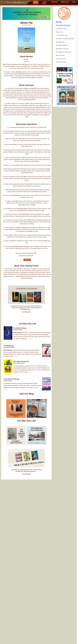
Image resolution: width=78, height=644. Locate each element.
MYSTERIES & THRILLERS (64, 52)
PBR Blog (59, 22)
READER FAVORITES (62, 45)
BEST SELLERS (60, 55)
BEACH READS (60, 42)
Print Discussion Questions (26, 256)
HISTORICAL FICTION (62, 49)
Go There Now (26, 312)
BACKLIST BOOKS (61, 62)
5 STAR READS (62, 35)
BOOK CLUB (59, 32)
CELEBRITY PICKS (61, 29)
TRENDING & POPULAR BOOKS (65, 39)
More (30, 339)
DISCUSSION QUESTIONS (63, 25)
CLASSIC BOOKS (61, 59)
